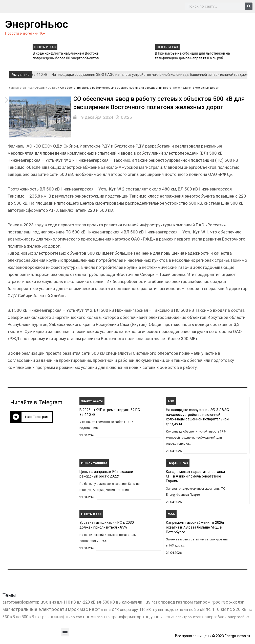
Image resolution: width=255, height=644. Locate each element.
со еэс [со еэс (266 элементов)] (76, 617)
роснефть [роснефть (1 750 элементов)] (60, 617)
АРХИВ (40, 88)
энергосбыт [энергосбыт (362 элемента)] (238, 617)
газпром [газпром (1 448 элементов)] (184, 602)
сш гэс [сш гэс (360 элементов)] (97, 617)
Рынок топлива (94, 463)
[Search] (249, 6)
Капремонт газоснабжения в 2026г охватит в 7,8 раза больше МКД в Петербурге (195, 527)
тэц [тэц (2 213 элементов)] (146, 617)
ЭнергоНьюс (37, 24)
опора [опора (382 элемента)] (125, 610)
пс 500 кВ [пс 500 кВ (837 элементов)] (25, 617)
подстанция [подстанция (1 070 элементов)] (176, 609)
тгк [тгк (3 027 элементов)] (107, 617)
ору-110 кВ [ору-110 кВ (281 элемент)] (141, 610)
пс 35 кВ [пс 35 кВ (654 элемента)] (197, 610)
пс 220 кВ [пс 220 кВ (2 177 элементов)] (237, 609)
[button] (31, 417)
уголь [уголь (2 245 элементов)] (156, 617)
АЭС (171, 401)
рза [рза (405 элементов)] (45, 617)
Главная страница (20, 88)
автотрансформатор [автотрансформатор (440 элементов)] (21, 602)
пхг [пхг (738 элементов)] (38, 617)
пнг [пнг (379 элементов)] (161, 610)
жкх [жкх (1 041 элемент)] (233, 602)
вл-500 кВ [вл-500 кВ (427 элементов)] (106, 602)
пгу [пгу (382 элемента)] (154, 610)
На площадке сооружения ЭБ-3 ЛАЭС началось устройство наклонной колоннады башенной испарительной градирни (155, 75)
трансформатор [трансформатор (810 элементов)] (126, 617)
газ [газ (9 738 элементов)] (147, 602)
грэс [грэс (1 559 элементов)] (216, 602)
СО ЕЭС (52, 88)
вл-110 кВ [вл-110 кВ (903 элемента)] (67, 602)
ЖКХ (171, 514)
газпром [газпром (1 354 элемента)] (202, 602)
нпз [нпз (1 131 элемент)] (107, 609)
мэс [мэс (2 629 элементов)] (84, 609)
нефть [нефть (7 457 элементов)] (96, 609)
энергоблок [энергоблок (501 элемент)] (216, 617)
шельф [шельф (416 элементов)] (169, 617)
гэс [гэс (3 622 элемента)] (225, 602)
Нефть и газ (19, 47)
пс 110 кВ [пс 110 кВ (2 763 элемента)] (216, 609)
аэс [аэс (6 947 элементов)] (44, 602)
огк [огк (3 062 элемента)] (115, 609)
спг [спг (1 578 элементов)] (86, 617)
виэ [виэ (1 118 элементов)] (53, 602)
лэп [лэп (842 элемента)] (241, 602)
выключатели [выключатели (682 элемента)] (129, 602)
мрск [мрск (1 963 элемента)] (73, 609)
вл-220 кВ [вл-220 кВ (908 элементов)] (86, 602)
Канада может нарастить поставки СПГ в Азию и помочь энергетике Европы (195, 476)
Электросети (92, 401)
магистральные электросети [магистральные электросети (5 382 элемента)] (35, 609)
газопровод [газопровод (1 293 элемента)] (163, 602)
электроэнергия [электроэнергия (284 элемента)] (189, 617)
